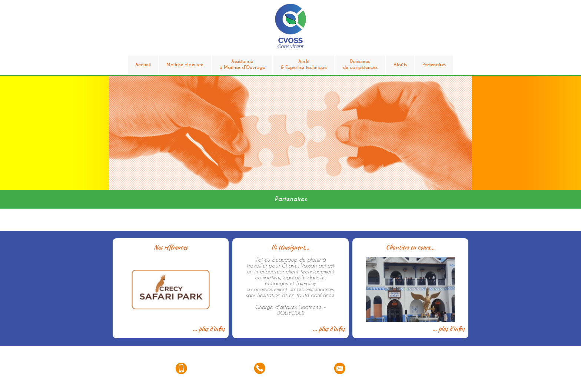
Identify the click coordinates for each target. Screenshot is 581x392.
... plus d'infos (209, 329)
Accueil (143, 65)
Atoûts (400, 65)
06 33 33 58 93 (215, 368)
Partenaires (434, 65)
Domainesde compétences (360, 64)
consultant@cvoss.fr (378, 368)
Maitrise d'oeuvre (185, 65)
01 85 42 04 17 (294, 368)
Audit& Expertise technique (304, 64)
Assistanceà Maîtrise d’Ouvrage (242, 64)
